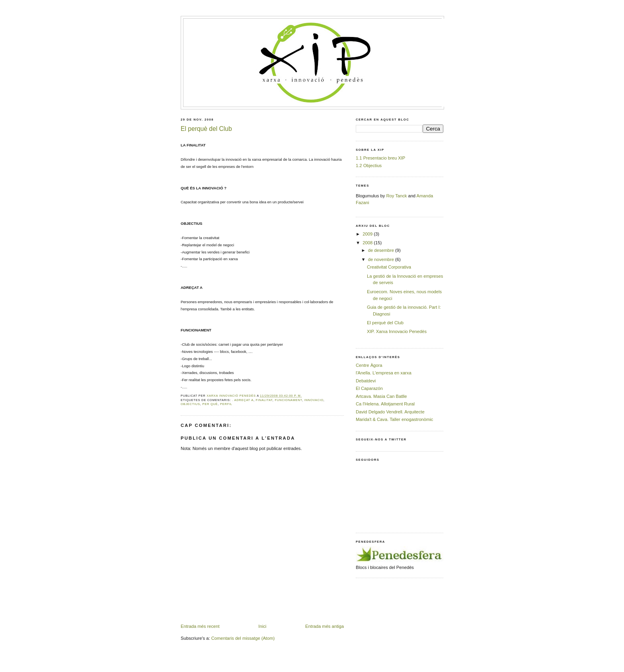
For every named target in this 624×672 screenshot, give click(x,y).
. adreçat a (243, 400)
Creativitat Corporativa (389, 267)
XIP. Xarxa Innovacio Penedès (397, 331)
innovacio (314, 400)
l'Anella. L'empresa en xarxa (384, 373)
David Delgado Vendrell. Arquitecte (390, 412)
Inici (262, 626)
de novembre (382, 259)
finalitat (264, 400)
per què (210, 404)
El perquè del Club (385, 323)
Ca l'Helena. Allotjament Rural (385, 404)
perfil (226, 404)
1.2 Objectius (369, 166)
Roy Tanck (396, 196)
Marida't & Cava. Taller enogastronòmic (394, 419)
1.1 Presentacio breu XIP (380, 158)
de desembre (382, 250)
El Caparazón (369, 388)
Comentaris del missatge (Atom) (243, 638)
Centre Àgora (369, 365)
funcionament (289, 400)
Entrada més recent (200, 626)
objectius (190, 404)
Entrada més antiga (325, 626)
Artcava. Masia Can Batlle (381, 396)
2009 (368, 234)
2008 (368, 243)
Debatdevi (366, 381)
